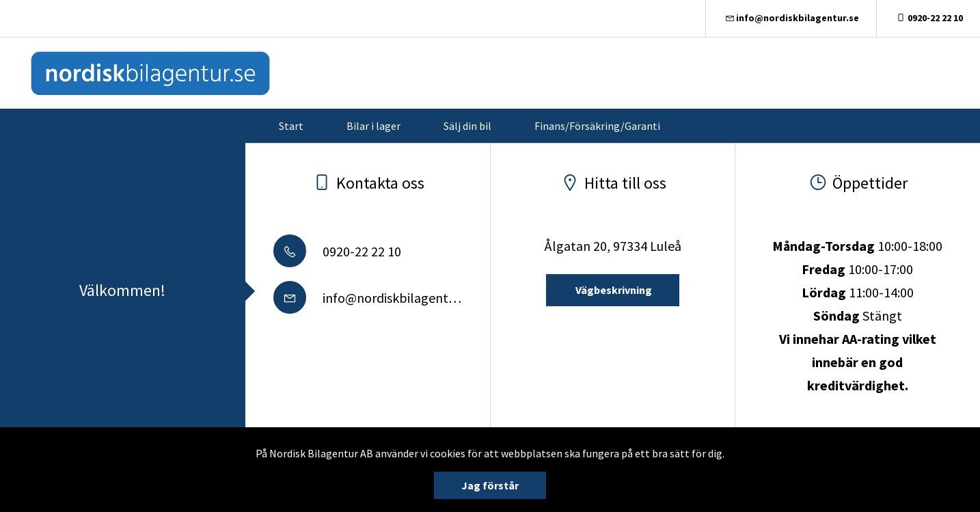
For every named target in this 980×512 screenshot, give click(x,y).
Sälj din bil (467, 126)
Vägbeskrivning (613, 290)
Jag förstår (490, 485)
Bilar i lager (373, 126)
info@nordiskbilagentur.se (791, 18)
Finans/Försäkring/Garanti (597, 126)
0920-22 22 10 (928, 18)
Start (291, 126)
